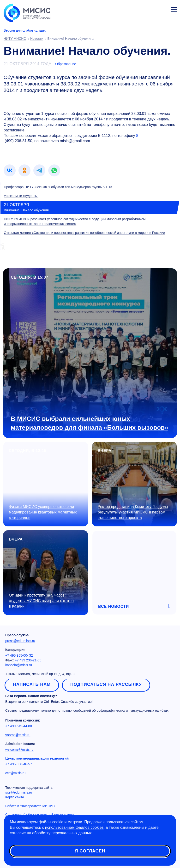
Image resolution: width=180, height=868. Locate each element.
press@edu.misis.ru (20, 641)
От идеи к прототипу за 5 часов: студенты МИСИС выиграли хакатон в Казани (41, 601)
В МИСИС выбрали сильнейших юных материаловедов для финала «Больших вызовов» (90, 423)
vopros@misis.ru (18, 735)
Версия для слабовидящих (25, 30)
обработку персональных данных (62, 833)
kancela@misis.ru (19, 665)
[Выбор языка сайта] (151, 8)
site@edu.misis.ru (19, 792)
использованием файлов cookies (74, 827)
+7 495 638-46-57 (19, 764)
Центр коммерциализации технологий (37, 758)
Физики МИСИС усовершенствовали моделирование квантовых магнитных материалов (43, 512)
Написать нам (32, 684)
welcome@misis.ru (19, 750)
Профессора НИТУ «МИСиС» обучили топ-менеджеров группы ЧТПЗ (58, 187)
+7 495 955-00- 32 (19, 655)
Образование (66, 64)
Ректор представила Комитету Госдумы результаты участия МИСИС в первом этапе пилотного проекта (133, 512)
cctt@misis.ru (15, 773)
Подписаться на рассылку (106, 684)
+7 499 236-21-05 (28, 660)
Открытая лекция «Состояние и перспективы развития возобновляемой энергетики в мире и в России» (84, 233)
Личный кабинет (162, 9)
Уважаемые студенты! (21, 196)
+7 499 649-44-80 (19, 726)
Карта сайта (15, 797)
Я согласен (90, 851)
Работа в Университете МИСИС (30, 806)
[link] (10, 170)
